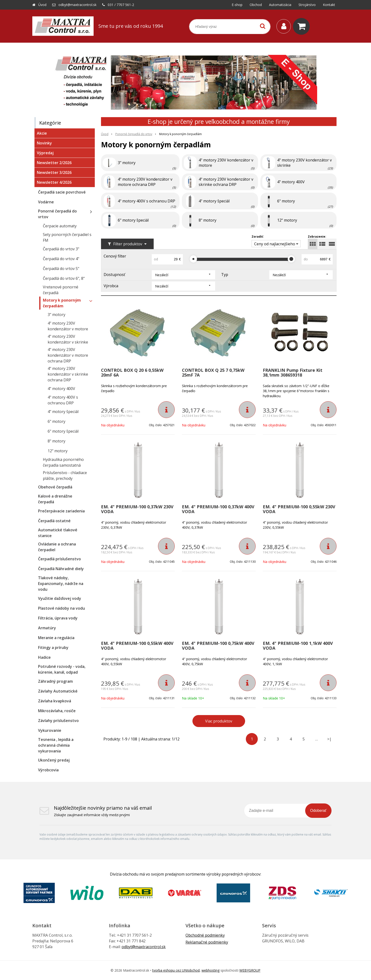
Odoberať (318, 811)
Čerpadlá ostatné (54, 521)
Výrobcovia (48, 770)
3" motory (56, 315)
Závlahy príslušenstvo (58, 721)
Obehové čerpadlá (55, 487)
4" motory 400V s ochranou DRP (63, 400)
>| (329, 739)
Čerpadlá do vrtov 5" (61, 269)
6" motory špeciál (63, 431)
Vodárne (46, 202)
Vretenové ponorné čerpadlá (61, 290)
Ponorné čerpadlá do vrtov (57, 214)
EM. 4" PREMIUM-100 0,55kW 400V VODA (137, 646)
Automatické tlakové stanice (58, 533)
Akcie (42, 133)
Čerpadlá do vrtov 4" (61, 259)
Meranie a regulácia (56, 638)
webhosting (211, 970)
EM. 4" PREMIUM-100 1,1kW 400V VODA (298, 646)
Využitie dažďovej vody (60, 598)
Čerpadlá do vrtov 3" (61, 249)
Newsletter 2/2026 (54, 163)
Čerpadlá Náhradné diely (61, 569)
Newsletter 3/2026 (54, 172)
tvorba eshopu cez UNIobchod (176, 970)
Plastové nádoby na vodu (62, 608)
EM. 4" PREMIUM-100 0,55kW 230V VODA (299, 509)
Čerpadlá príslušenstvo (59, 559)
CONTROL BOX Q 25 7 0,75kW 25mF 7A (213, 373)
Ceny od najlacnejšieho (275, 244)
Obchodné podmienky (205, 935)
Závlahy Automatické (58, 691)
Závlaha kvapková (55, 701)
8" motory (56, 441)
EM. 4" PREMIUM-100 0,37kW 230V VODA (137, 509)
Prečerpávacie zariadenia (61, 511)
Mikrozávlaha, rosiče (57, 711)
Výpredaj (45, 153)
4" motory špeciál (63, 412)
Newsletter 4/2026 (54, 182)
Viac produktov (219, 721)
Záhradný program (55, 681)
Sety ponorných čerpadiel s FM (67, 237)
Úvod (42, 5)
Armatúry (47, 628)
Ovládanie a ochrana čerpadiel (57, 547)
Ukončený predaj (54, 760)
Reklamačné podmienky (207, 942)
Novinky (44, 143)
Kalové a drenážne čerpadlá (55, 499)
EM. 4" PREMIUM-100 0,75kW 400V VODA (218, 646)
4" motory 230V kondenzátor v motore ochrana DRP (68, 355)
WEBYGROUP (250, 970)
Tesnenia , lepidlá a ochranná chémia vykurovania (56, 745)
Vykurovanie (50, 730)
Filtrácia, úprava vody (58, 618)
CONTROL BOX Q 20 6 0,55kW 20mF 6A (132, 373)
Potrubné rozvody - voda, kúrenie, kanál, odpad (62, 669)
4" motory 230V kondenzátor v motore (68, 326)
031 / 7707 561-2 (121, 5)
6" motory (56, 421)
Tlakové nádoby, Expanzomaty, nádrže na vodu (61, 584)
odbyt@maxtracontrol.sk (77, 5)
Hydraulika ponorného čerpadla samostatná (63, 462)
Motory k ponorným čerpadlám (62, 303)
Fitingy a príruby (53, 648)
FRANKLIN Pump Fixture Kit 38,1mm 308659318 (293, 373)
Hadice (44, 657)
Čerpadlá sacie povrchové (62, 192)
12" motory (58, 451)
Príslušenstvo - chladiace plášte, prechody (65, 476)
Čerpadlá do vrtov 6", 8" (64, 278)
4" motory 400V (61, 389)
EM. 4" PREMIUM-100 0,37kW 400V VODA (218, 509)
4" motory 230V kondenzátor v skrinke (68, 339)
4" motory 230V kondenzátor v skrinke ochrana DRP (68, 374)
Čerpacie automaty (60, 226)
